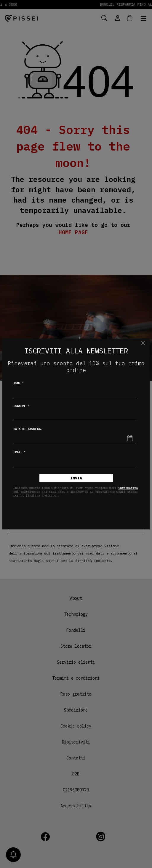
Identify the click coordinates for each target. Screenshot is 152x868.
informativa (128, 488)
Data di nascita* (28, 429)
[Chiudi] (143, 343)
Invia (76, 478)
